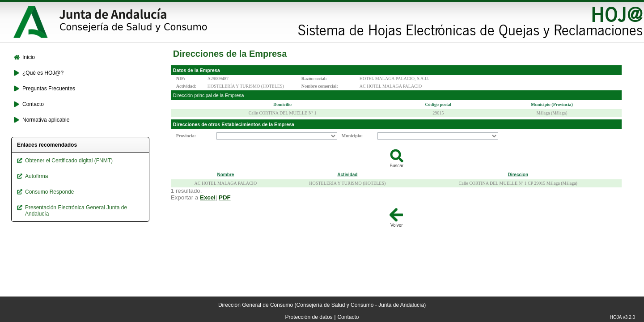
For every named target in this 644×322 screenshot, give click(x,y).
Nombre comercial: (320, 86)
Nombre (225, 175)
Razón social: (314, 78)
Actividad (347, 175)
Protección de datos (309, 317)
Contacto (348, 317)
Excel (208, 197)
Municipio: (352, 136)
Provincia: (186, 136)
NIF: (181, 78)
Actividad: (186, 86)
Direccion (518, 175)
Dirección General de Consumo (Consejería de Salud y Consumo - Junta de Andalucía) (322, 305)
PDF (225, 197)
